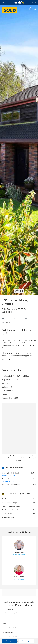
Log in (34, 3)
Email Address (8, 633)
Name (5, 624)
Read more (6, 359)
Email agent (27, 641)
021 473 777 (19, 580)
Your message (8, 610)
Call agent (9, 641)
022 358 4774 (19, 555)
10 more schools (8, 517)
